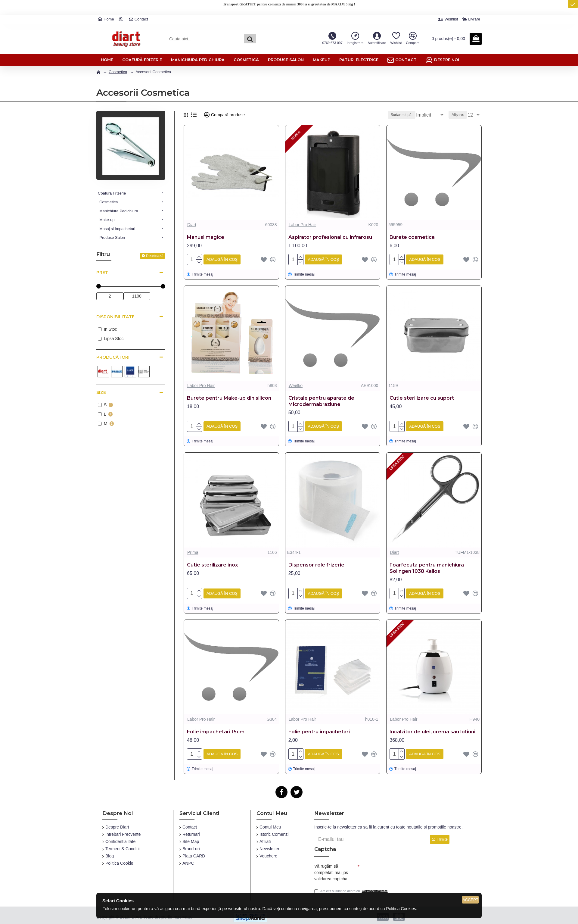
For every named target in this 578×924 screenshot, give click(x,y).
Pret (102, 273)
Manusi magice (206, 237)
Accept (470, 900)
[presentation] (402, 868)
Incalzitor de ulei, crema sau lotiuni (432, 728)
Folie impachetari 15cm (216, 728)
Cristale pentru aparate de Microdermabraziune (321, 400)
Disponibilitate (115, 317)
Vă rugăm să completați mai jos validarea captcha (331, 869)
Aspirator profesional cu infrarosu (330, 237)
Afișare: (460, 115)
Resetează (155, 256)
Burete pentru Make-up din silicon (229, 397)
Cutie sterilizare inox (212, 562)
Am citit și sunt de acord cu (351, 889)
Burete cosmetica (412, 237)
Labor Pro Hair (302, 225)
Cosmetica (118, 72)
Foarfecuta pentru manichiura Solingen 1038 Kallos (427, 566)
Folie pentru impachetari (319, 728)
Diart (192, 225)
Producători (113, 357)
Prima (193, 550)
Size (101, 392)
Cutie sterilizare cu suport (422, 397)
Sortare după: (399, 115)
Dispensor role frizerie (316, 562)
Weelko (296, 384)
